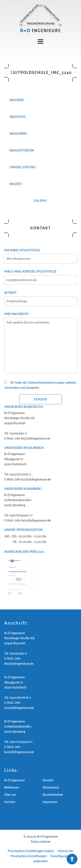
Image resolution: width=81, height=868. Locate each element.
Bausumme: (19, 134)
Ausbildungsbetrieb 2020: (24, 552)
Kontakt (48, 780)
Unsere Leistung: (23, 167)
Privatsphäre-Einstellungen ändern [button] (31, 851)
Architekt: (18, 117)
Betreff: (40, 297)
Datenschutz (51, 787)
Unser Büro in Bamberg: (23, 489)
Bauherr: (17, 100)
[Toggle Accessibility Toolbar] (72, 859)
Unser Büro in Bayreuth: (24, 407)
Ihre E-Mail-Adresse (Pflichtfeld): (40, 276)
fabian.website (40, 842)
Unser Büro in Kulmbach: (24, 448)
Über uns (10, 795)
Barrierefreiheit (53, 795)
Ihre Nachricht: (40, 345)
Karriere (10, 802)
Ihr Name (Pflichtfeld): (40, 254)
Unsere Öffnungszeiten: (24, 530)
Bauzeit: (16, 184)
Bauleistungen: (22, 150)
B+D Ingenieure (14, 780)
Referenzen (12, 787)
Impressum (50, 802)
